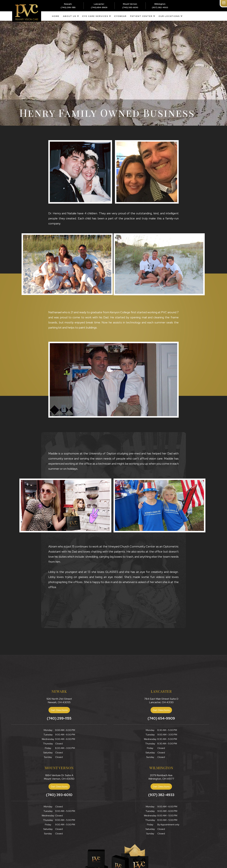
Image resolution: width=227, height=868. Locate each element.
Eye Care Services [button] (95, 16)
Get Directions (59, 710)
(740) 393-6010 (130, 7)
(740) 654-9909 (99, 7)
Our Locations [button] (169, 16)
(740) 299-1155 (68, 7)
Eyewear (120, 16)
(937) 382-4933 (160, 7)
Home (56, 16)
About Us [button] (70, 16)
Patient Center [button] (141, 16)
